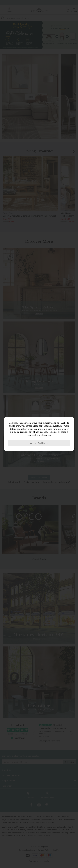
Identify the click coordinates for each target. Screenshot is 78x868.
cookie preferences (41, 435)
